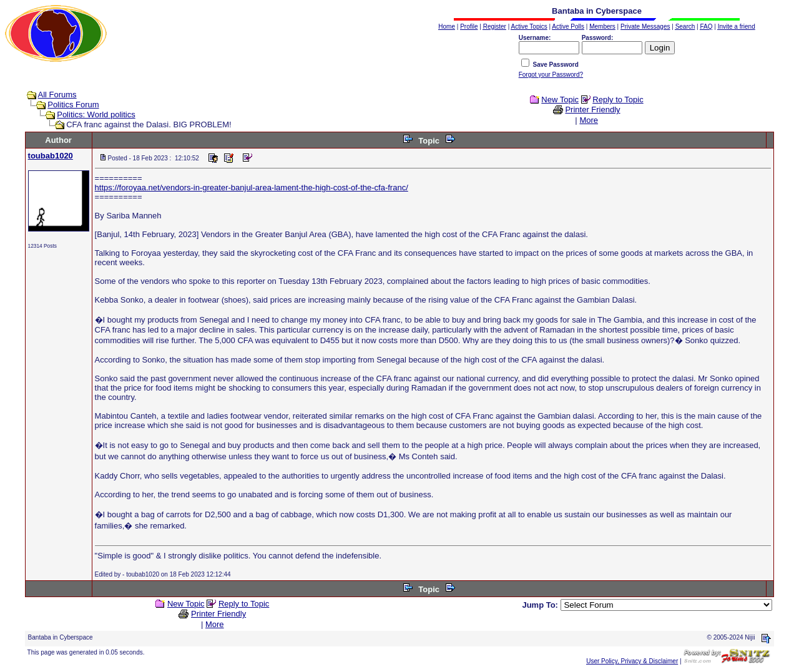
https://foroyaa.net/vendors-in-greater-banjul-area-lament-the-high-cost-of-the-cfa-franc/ (252, 187)
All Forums (57, 95)
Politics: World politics (96, 114)
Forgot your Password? (551, 75)
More (589, 120)
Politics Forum (73, 105)
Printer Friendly (592, 110)
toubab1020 (51, 156)
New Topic (560, 100)
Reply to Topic (618, 100)
